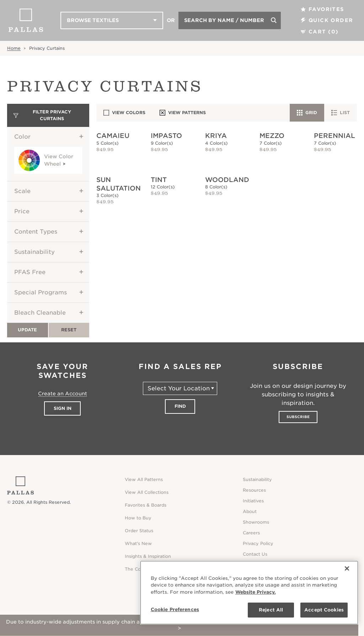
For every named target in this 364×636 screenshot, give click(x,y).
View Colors (124, 113)
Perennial (334, 136)
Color (22, 137)
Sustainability (34, 252)
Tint (159, 180)
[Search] (274, 20)
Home (14, 48)
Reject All (271, 610)
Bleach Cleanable (40, 313)
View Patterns (183, 113)
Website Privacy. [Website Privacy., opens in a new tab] (256, 592)
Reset (69, 330)
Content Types (36, 232)
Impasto (166, 136)
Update (27, 330)
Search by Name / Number (224, 20)
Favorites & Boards (146, 505)
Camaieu (113, 136)
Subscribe (298, 417)
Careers (251, 533)
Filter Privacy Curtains (42, 115)
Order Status (139, 531)
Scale (22, 191)
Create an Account (63, 394)
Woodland (227, 180)
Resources (254, 490)
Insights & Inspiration (148, 556)
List (341, 113)
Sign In (63, 408)
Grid (307, 113)
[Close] (347, 568)
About (250, 511)
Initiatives (253, 501)
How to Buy (138, 518)
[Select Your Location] (180, 388)
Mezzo (272, 136)
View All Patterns (144, 479)
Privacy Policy (258, 543)
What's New (138, 543)
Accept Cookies (324, 610)
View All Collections (147, 492)
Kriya (216, 136)
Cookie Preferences (175, 610)
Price (22, 211)
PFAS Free (30, 272)
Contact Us (255, 554)
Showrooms (256, 522)
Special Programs (41, 292)
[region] (249, 593)
